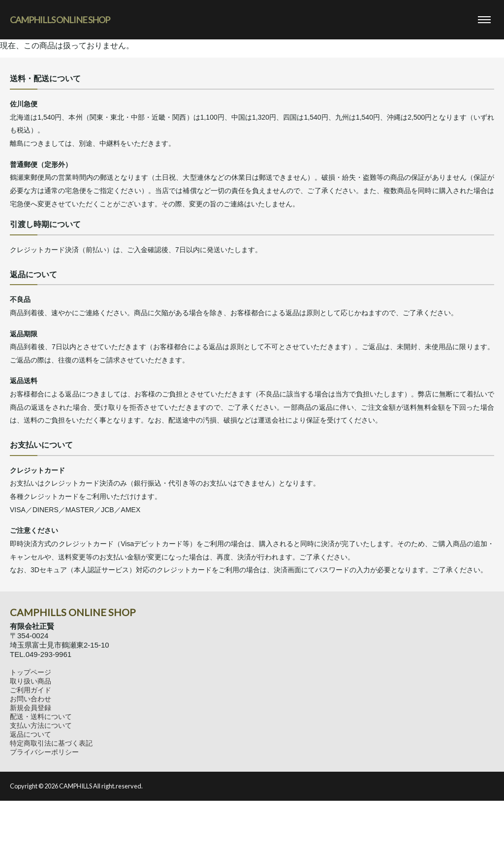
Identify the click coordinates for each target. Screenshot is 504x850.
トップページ (31, 672)
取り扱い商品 (31, 681)
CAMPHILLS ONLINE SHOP (60, 20)
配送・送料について (41, 717)
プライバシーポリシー (44, 752)
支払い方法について (41, 725)
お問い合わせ (31, 699)
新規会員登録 (31, 708)
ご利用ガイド (31, 690)
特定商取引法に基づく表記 (51, 743)
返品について (31, 734)
